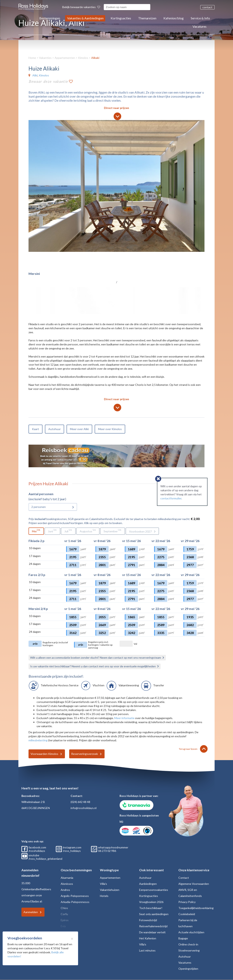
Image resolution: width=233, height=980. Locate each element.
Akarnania (67, 878)
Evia (63, 926)
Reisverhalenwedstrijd (153, 926)
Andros (65, 890)
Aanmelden (31, 912)
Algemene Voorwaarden (194, 884)
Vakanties (45, 58)
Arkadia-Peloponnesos (75, 902)
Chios (64, 908)
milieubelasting (38, 740)
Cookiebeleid (187, 914)
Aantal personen (41, 494)
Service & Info (200, 18)
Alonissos (67, 884)
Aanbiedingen (148, 884)
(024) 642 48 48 (80, 802)
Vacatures (200, 26)
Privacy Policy (187, 902)
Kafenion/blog (174, 18)
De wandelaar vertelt (152, 932)
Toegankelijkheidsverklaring (196, 908)
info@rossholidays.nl (84, 808)
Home (32, 58)
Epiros (65, 920)
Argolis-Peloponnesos (75, 896)
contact (207, 7)
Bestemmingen (50, 18)
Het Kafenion (148, 938)
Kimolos (83, 58)
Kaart (35, 429)
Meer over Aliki (79, 429)
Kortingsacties (121, 18)
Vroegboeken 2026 (151, 902)
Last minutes (147, 950)
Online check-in (188, 944)
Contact (184, 878)
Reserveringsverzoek (85, 754)
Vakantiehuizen (110, 890)
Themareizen (147, 18)
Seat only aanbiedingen (154, 914)
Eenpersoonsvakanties (154, 890)
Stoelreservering (189, 950)
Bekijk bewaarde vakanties (81, 7)
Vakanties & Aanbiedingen (85, 18)
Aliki (35, 75)
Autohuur (55, 429)
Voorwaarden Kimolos (44, 754)
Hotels (104, 896)
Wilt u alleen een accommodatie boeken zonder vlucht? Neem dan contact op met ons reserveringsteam (96, 658)
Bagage (183, 938)
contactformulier (171, 498)
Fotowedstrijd (148, 920)
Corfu (64, 914)
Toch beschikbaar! (151, 908)
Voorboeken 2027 (140, 531)
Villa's (103, 884)
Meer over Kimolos (110, 429)
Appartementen (65, 58)
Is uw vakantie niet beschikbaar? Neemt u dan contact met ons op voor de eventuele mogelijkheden (93, 666)
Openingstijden (188, 969)
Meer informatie (124, 718)
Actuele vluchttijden (191, 932)
